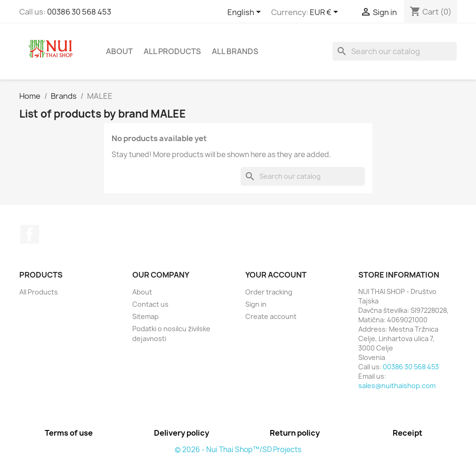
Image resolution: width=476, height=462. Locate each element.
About (119, 51)
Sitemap (145, 316)
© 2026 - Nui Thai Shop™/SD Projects (238, 450)
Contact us (150, 304)
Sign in (256, 304)
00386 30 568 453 (79, 12)
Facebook (30, 234)
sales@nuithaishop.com (397, 386)
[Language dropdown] (246, 13)
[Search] (395, 51)
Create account (271, 316)
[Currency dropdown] (326, 13)
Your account (276, 275)
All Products (172, 51)
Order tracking (269, 292)
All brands (235, 51)
